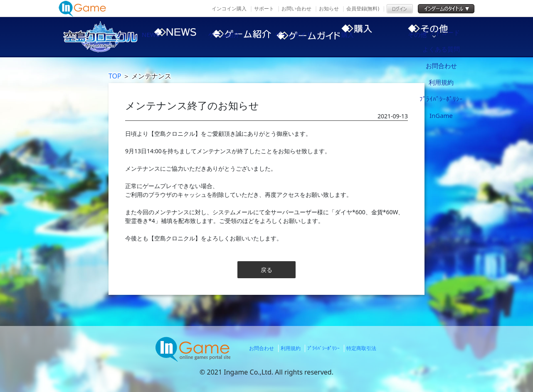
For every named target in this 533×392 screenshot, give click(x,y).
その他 (449, 37)
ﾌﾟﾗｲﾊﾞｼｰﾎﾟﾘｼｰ (323, 348)
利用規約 (291, 348)
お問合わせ (262, 348)
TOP (115, 76)
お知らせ (329, 9)
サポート (264, 9)
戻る (266, 270)
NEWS (167, 37)
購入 (379, 37)
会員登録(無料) (363, 9)
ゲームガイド (308, 37)
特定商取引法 (361, 348)
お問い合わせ (296, 9)
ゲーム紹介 (237, 37)
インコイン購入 (229, 9)
